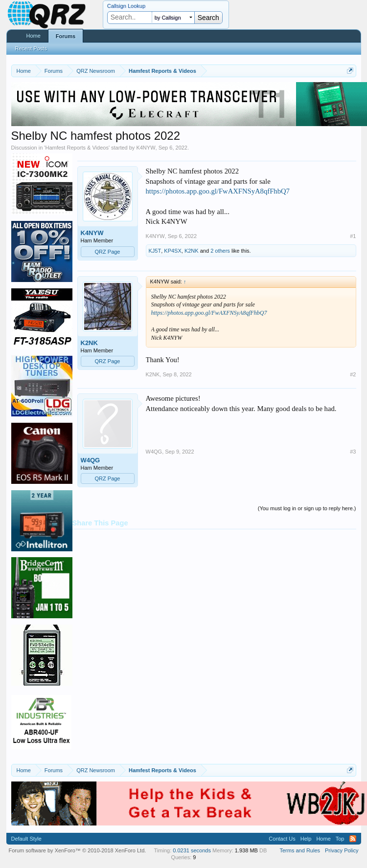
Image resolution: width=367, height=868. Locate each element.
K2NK (192, 251)
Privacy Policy (342, 850)
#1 (353, 236)
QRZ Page (108, 252)
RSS (353, 839)
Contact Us (282, 839)
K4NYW (146, 148)
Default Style (26, 839)
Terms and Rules (300, 850)
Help (306, 839)
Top (340, 839)
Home (34, 36)
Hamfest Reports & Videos (77, 148)
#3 (353, 452)
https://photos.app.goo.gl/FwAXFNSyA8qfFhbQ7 (218, 191)
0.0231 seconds (192, 850)
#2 (353, 374)
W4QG (91, 460)
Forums (66, 36)
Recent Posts (31, 48)
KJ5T (155, 251)
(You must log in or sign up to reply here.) (307, 508)
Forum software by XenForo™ (78, 850)
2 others (220, 251)
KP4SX (172, 251)
